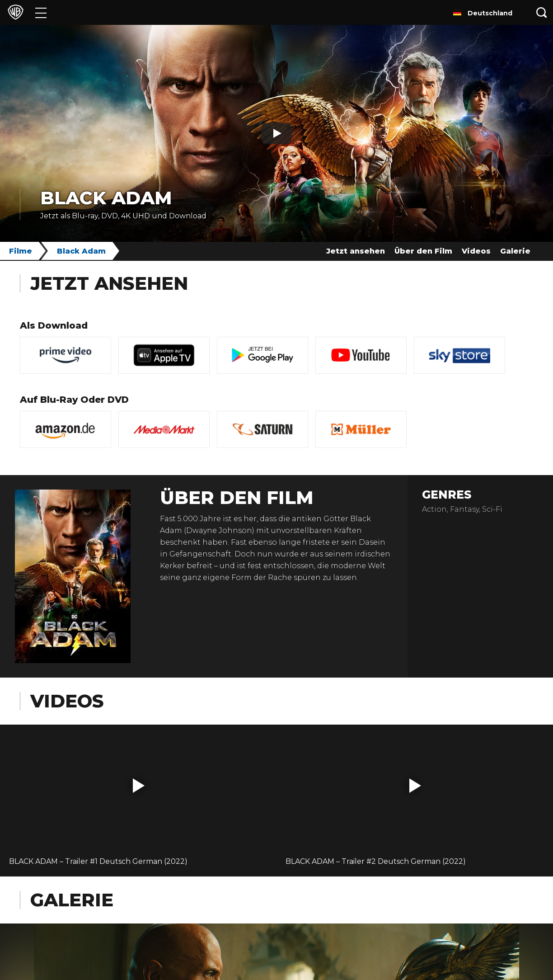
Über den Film (423, 251)
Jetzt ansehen (356, 251)
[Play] (276, 133)
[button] (139, 786)
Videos (476, 251)
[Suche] (542, 12)
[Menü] (41, 12)
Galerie (515, 251)
